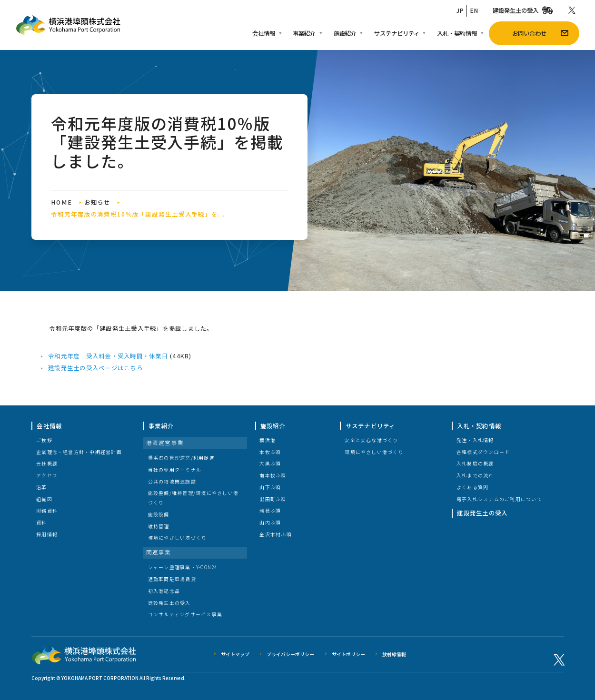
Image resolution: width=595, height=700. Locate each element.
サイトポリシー (348, 654)
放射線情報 (394, 654)
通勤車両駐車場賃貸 (172, 579)
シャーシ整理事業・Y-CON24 (183, 567)
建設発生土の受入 (169, 603)
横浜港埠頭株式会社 (84, 654)
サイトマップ (235, 654)
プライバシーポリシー (290, 654)
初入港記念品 (164, 591)
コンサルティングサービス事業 (185, 614)
